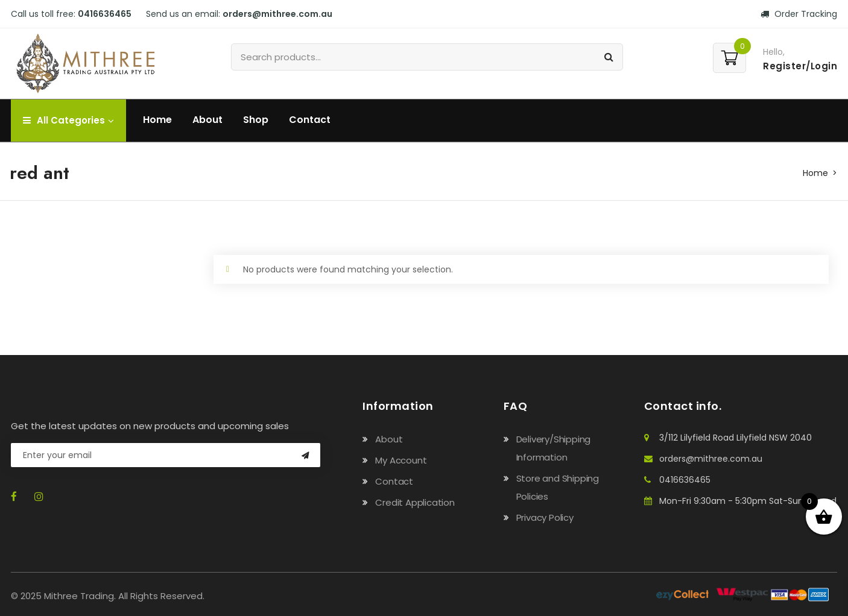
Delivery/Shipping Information (554, 448)
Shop (256, 120)
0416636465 (105, 14)
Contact (310, 120)
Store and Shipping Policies (558, 487)
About (207, 120)
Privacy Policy (545, 517)
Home (157, 120)
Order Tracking (799, 14)
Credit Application (415, 502)
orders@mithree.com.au (277, 14)
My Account (401, 460)
